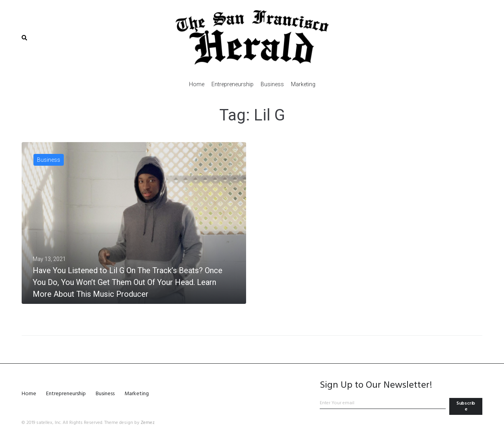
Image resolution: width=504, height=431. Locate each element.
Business (49, 160)
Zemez (148, 423)
